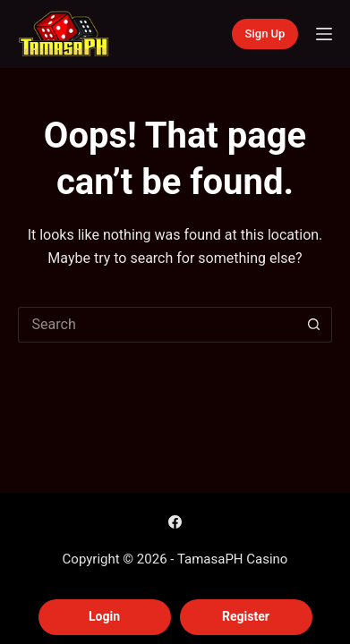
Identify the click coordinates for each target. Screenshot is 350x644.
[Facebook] (175, 522)
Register (246, 616)
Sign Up (265, 34)
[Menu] (324, 34)
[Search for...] (158, 325)
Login (104, 616)
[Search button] (314, 325)
